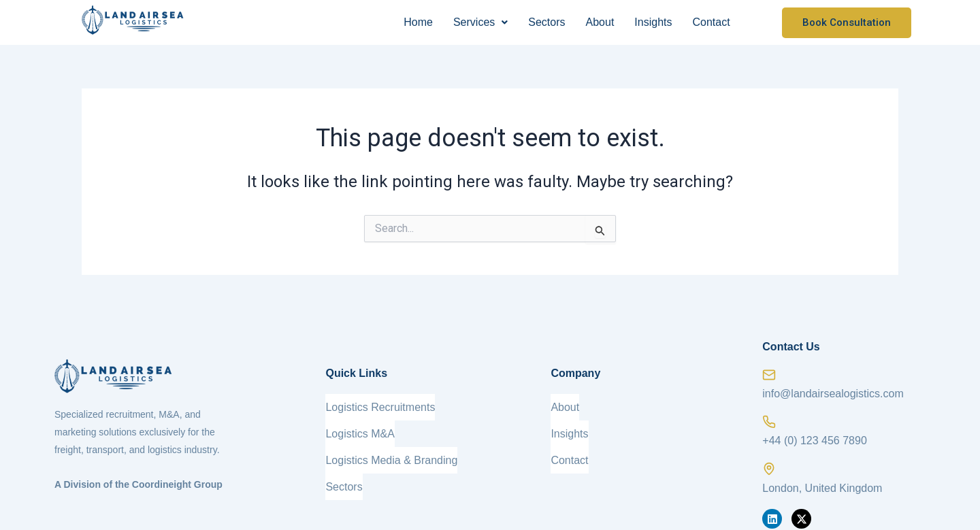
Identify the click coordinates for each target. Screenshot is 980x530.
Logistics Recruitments (380, 404)
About (600, 22)
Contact (711, 22)
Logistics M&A (360, 426)
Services (480, 22)
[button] (480, 22)
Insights (653, 22)
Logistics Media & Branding (391, 448)
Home (418, 22)
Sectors (546, 22)
